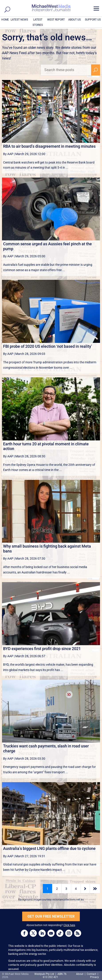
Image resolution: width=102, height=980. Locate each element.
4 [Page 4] (76, 889)
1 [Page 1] (47, 889)
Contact (91, 974)
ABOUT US (75, 20)
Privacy (94, 977)
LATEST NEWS (19, 20)
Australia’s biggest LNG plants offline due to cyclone (49, 848)
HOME (5, 20)
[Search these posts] (66, 70)
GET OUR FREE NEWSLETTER (51, 916)
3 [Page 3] (66, 889)
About (80, 974)
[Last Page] (95, 889)
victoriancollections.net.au (68, 900)
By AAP (8, 154)
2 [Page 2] (57, 889)
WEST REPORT (56, 20)
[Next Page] (85, 889)
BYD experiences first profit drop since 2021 (42, 649)
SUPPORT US (93, 20)
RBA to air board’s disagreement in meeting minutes (49, 146)
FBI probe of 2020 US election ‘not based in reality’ (48, 346)
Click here (69, 925)
